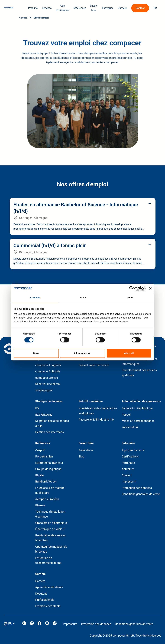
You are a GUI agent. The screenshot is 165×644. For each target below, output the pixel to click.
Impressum (129, 481)
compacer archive (47, 378)
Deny (36, 353)
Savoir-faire (86, 450)
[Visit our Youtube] (47, 624)
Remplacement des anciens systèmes (139, 373)
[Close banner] (150, 288)
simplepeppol (44, 390)
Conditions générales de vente (141, 494)
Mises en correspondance (138, 421)
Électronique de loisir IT (50, 529)
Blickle (39, 475)
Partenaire (128, 463)
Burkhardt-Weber (46, 481)
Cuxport (40, 450)
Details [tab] (83, 298)
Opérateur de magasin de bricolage (51, 549)
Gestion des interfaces (50, 432)
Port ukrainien (44, 456)
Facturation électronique (137, 408)
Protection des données (137, 488)
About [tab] (130, 298)
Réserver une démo (48, 384)
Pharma (40, 505)
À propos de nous (133, 450)
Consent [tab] (35, 298)
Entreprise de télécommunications (48, 560)
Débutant (41, 594)
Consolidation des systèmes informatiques (140, 361)
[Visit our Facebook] (39, 624)
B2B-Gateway (44, 415)
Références (80, 8)
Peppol (126, 415)
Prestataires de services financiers (51, 538)
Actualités (128, 469)
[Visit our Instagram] (55, 624)
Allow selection (82, 353)
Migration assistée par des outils (52, 423)
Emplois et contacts (48, 606)
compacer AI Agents (48, 365)
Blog (81, 456)
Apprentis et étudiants (49, 587)
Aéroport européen (47, 499)
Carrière (40, 581)
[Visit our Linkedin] (24, 624)
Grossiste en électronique (52, 523)
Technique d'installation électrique (50, 514)
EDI (37, 408)
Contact (127, 475)
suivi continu (130, 427)
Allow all (129, 353)
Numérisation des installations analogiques (98, 411)
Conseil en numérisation (94, 365)
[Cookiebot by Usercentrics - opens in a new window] (132, 288)
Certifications (130, 456)
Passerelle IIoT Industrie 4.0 (96, 420)
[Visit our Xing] (32, 624)
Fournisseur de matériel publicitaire (50, 490)
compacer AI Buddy (48, 371)
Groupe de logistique (48, 469)
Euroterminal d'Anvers (49, 463)
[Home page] (9, 8)
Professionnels (45, 600)
